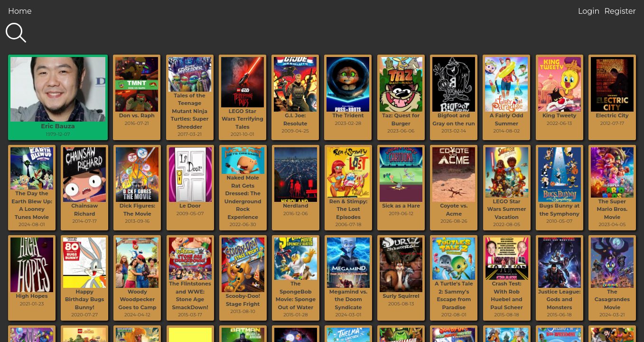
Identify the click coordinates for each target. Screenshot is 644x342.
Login (589, 11)
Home (20, 11)
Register (620, 11)
